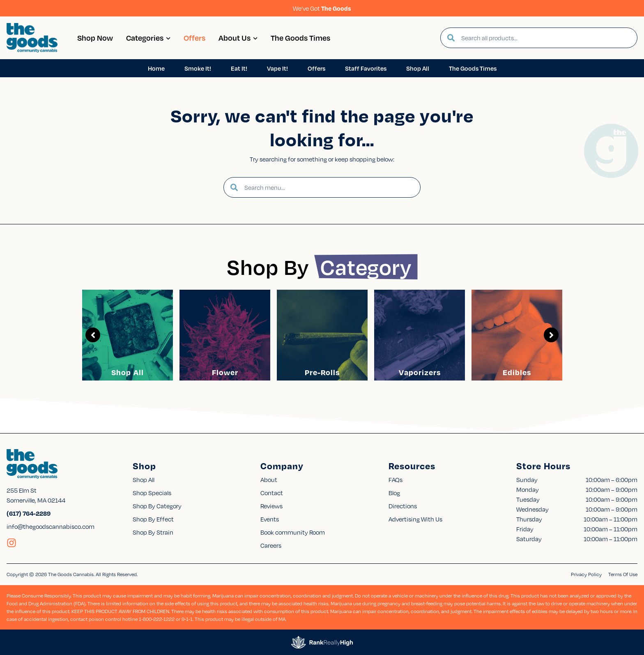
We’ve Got (322, 8)
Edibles (517, 372)
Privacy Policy (586, 574)
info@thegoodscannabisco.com (51, 526)
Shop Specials (152, 493)
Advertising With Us (415, 519)
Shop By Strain (153, 532)
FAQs (396, 480)
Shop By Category (157, 506)
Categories (148, 38)
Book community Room (293, 532)
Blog (394, 493)
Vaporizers (420, 372)
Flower (225, 372)
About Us (238, 38)
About (269, 480)
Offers (194, 38)
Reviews (271, 506)
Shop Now (95, 38)
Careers (271, 545)
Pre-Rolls (322, 372)
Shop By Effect (153, 519)
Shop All (128, 372)
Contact (272, 493)
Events (270, 519)
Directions (403, 506)
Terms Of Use (623, 574)
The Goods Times (300, 38)
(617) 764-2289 (29, 513)
